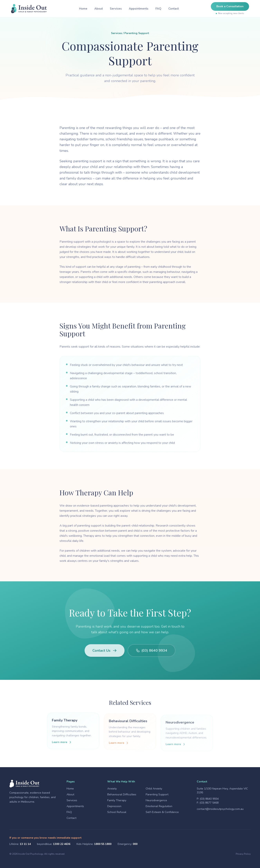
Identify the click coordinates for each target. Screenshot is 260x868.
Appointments (139, 9)
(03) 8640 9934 (209, 799)
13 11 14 (25, 844)
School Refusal (117, 812)
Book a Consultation (230, 6)
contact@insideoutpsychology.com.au (220, 809)
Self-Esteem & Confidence (162, 812)
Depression (114, 806)
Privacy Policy (243, 854)
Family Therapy (117, 800)
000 (135, 844)
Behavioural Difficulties (122, 794)
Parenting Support (157, 794)
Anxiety (112, 789)
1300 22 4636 (62, 844)
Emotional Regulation (159, 806)
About (99, 9)
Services (116, 9)
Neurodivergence (156, 800)
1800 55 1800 (103, 844)
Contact (174, 9)
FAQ (158, 9)
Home (83, 9)
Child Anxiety (154, 789)
